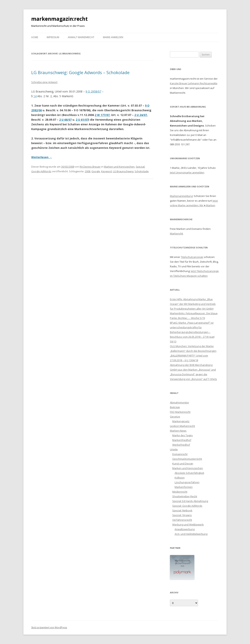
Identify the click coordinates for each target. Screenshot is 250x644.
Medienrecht (180, 492)
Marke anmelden (113, 37)
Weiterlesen (42, 157)
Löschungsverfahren (187, 482)
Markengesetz (181, 421)
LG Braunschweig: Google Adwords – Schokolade (80, 72)
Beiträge (175, 407)
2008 (87, 171)
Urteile (174, 449)
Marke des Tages (183, 435)
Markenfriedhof (182, 440)
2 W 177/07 (102, 115)
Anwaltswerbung (185, 529)
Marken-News (178, 431)
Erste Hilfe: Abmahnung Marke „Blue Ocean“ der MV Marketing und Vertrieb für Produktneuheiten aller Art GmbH (193, 304)
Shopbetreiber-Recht (185, 496)
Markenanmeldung (181, 196)
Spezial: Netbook (182, 510)
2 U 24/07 (141, 115)
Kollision (180, 478)
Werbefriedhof (181, 445)
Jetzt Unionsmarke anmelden (187, 172)
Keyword (106, 171)
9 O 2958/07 (93, 91)
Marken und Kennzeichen (119, 167)
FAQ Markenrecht (180, 412)
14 (35, 96)
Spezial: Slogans (182, 515)
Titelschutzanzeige (192, 257)
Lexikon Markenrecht (182, 426)
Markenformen (184, 487)
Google (96, 171)
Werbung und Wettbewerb (188, 525)
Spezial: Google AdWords (187, 506)
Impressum (53, 37)
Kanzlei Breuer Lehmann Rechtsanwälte (194, 83)
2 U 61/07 (82, 120)
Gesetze (175, 417)
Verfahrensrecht (182, 520)
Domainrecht (180, 454)
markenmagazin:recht (59, 19)
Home (35, 37)
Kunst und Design (183, 463)
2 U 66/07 (65, 120)
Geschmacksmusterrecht (187, 459)
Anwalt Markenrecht (81, 37)
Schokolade (142, 171)
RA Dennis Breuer (90, 167)
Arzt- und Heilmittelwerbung (191, 534)
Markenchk (177, 234)
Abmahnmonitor (179, 402)
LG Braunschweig (123, 171)
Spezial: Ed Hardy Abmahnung (190, 501)
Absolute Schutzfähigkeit (189, 473)
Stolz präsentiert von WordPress (49, 627)
